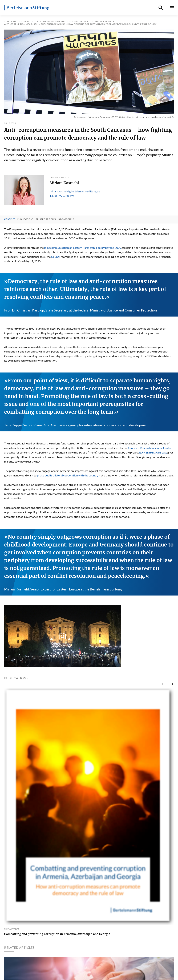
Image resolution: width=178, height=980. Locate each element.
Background (66, 219)
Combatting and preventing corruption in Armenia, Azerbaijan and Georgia (57, 934)
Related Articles (46, 219)
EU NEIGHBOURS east (153, 452)
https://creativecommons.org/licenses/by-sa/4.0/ (150, 117)
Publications (25, 219)
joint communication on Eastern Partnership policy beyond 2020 (83, 248)
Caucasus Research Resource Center (150, 448)
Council (56, 257)
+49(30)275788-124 (62, 196)
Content (9, 219)
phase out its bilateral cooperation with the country (68, 475)
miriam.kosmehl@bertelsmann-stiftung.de (75, 191)
